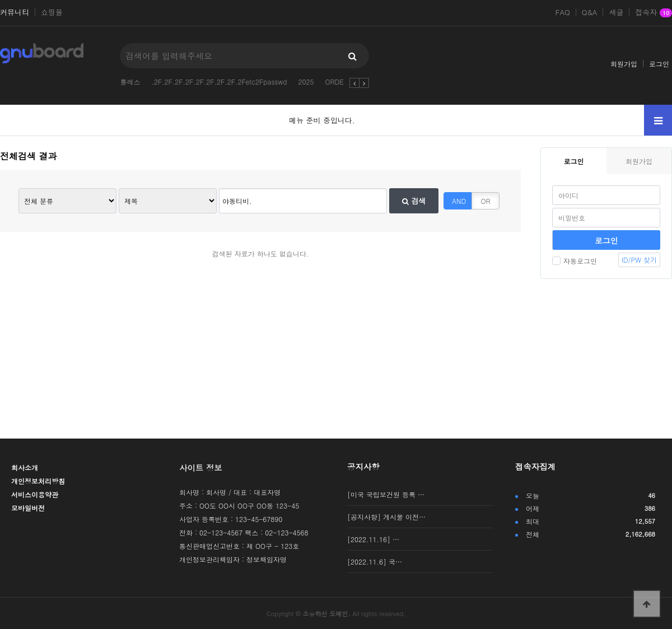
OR (486, 201)
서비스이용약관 (35, 494)
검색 (414, 201)
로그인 (659, 64)
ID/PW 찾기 (639, 260)
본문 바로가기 (0, 0)
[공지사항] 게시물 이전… (386, 517)
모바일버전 (28, 508)
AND (459, 201)
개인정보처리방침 (38, 481)
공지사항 (363, 467)
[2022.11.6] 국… (375, 562)
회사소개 (25, 467)
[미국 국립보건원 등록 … (386, 494)
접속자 (654, 13)
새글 (616, 12)
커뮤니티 (15, 12)
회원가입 (624, 64)
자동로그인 (575, 261)
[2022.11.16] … (373, 539)
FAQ (563, 12)
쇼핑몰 (52, 12)
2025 (306, 81)
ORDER (336, 81)
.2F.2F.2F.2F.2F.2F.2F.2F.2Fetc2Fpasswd (219, 81)
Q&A (590, 12)
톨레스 (130, 81)
